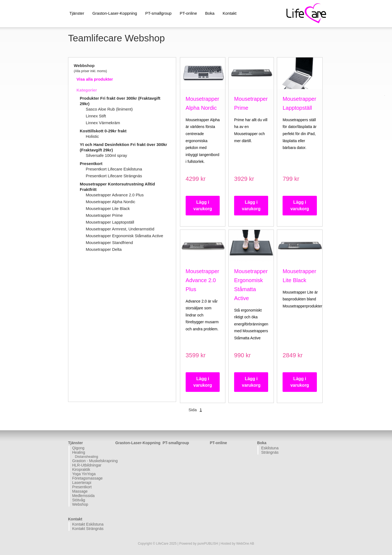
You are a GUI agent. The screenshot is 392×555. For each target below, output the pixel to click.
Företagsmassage (87, 478)
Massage (80, 491)
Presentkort (91, 164)
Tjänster (77, 13)
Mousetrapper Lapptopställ (110, 222)
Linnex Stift (96, 116)
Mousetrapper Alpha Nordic (111, 202)
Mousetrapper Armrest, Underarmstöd (120, 229)
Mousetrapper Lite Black (108, 208)
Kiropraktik (81, 469)
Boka (210, 13)
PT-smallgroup (158, 13)
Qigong (78, 448)
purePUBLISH (208, 544)
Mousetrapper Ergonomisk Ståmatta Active (124, 236)
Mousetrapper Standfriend (109, 243)
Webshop (80, 504)
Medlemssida (83, 496)
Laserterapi (82, 483)
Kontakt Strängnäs (88, 529)
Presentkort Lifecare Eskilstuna (114, 169)
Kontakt (230, 13)
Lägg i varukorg (203, 205)
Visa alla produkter (95, 79)
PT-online (188, 13)
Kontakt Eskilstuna (88, 524)
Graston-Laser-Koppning (115, 13)
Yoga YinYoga (84, 474)
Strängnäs (270, 452)
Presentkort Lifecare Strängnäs (114, 176)
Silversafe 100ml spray (106, 155)
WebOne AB (245, 544)
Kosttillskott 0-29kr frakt (103, 131)
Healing (79, 452)
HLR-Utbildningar (87, 465)
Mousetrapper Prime (104, 215)
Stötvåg (79, 500)
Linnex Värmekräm (103, 123)
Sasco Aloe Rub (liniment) (109, 109)
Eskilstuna (270, 448)
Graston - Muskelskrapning (93, 461)
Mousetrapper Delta (104, 249)
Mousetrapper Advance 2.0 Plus (115, 195)
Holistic (92, 136)
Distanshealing (86, 457)
